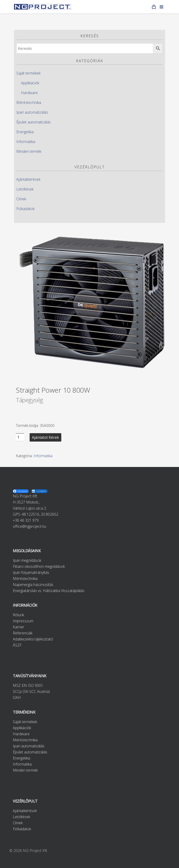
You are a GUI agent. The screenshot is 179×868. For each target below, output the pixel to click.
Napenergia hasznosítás (33, 585)
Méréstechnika (29, 102)
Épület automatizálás (34, 122)
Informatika (26, 142)
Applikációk (30, 83)
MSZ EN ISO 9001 (28, 685)
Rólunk (18, 615)
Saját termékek (28, 73)
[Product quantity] (20, 437)
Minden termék (29, 151)
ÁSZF (17, 645)
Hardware (29, 93)
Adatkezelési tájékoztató (33, 639)
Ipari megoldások (27, 560)
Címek (21, 199)
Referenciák (23, 633)
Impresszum (23, 621)
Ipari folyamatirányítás (31, 572)
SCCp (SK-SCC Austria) (31, 691)
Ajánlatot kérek (45, 437)
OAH (17, 698)
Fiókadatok (25, 209)
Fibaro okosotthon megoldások (39, 566)
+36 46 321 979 (26, 520)
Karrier (19, 627)
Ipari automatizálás (32, 112)
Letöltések (25, 189)
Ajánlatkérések (28, 179)
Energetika (25, 132)
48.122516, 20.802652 (40, 514)
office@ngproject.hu (29, 526)
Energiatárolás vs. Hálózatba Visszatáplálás (49, 591)
